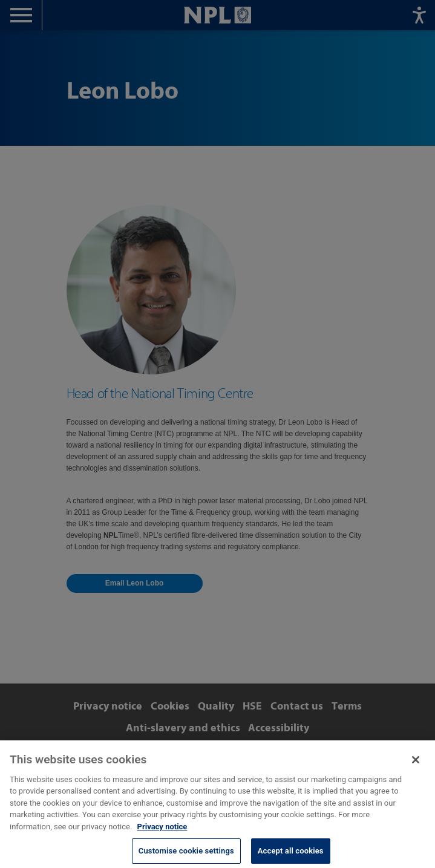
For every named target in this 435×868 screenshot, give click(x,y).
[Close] (416, 765)
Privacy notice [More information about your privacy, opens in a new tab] (162, 832)
